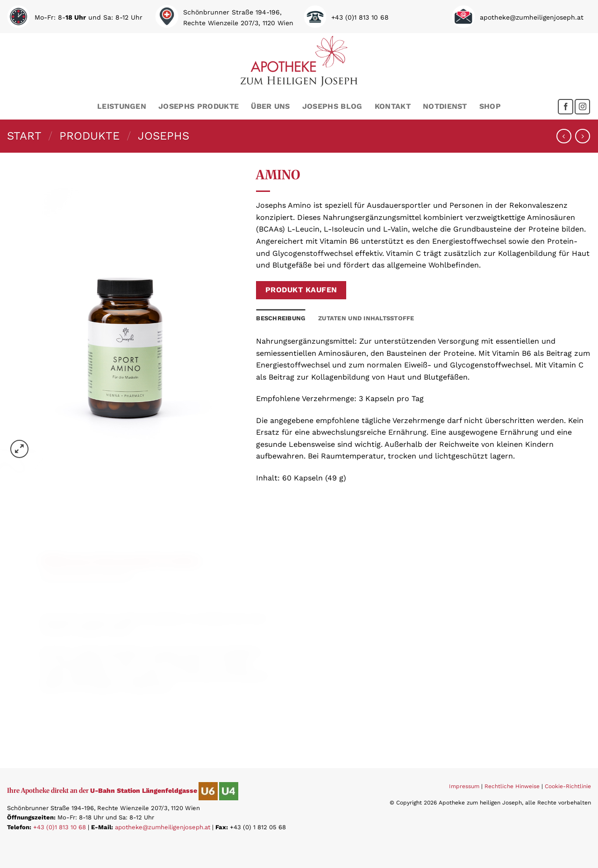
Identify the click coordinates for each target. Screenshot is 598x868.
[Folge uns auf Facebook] (566, 107)
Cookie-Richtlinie (568, 786)
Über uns (271, 106)
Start (24, 136)
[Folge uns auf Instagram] (582, 107)
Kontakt (393, 106)
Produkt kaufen (301, 290)
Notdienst (445, 106)
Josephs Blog (332, 106)
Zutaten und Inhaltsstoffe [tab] (366, 318)
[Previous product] (582, 136)
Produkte (89, 136)
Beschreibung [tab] (281, 318)
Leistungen (122, 106)
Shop (490, 106)
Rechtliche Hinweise (512, 786)
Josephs (164, 136)
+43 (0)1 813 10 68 (60, 827)
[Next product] (564, 136)
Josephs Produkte (199, 106)
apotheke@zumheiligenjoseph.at (163, 827)
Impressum (464, 786)
